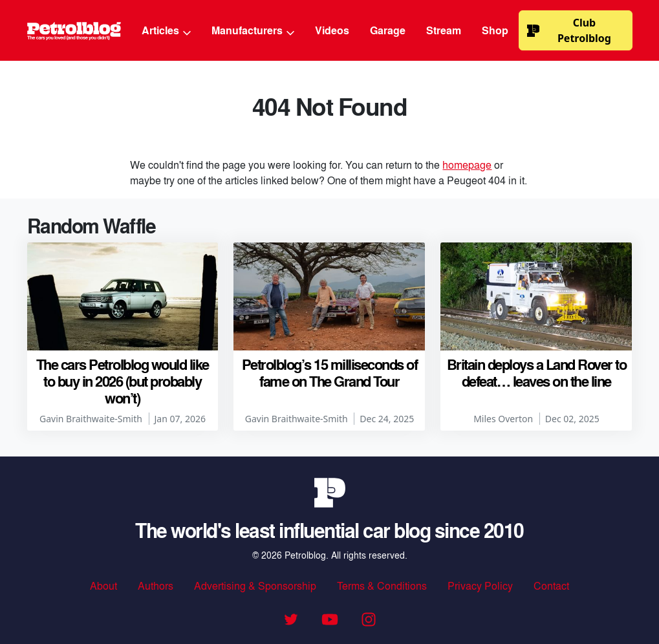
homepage (467, 165)
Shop (495, 30)
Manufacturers (253, 30)
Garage (388, 30)
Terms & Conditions (382, 585)
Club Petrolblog (569, 30)
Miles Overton (503, 419)
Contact (551, 585)
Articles (166, 30)
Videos (332, 30)
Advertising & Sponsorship (255, 585)
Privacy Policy (480, 585)
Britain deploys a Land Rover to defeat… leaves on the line (537, 372)
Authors (156, 585)
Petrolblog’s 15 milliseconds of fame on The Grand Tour (330, 372)
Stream (444, 30)
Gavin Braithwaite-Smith (91, 419)
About (103, 585)
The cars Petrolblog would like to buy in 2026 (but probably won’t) (123, 381)
